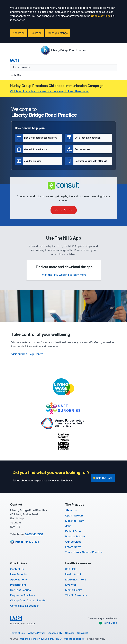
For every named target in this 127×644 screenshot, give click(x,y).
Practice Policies (75, 536)
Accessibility (55, 633)
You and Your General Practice (84, 552)
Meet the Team (75, 521)
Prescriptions (18, 585)
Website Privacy (37, 633)
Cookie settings (101, 16)
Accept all (19, 33)
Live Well (71, 585)
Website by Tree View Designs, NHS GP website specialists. (52, 639)
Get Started (64, 210)
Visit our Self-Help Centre (27, 354)
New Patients (18, 574)
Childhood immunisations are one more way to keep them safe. (49, 91)
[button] (38, 138)
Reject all (36, 33)
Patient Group (74, 531)
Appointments (19, 580)
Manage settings (58, 33)
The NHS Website (76, 595)
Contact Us (17, 569)
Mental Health (74, 590)
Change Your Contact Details (28, 600)
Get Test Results (20, 590)
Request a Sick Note (23, 595)
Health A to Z (73, 574)
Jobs (68, 526)
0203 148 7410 (34, 534)
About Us (71, 510)
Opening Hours (74, 516)
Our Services (73, 542)
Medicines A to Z (76, 580)
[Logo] (63, 50)
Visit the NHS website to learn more (64, 275)
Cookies (70, 633)
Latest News (73, 547)
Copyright (83, 633)
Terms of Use (17, 633)
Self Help (71, 569)
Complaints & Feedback (25, 606)
